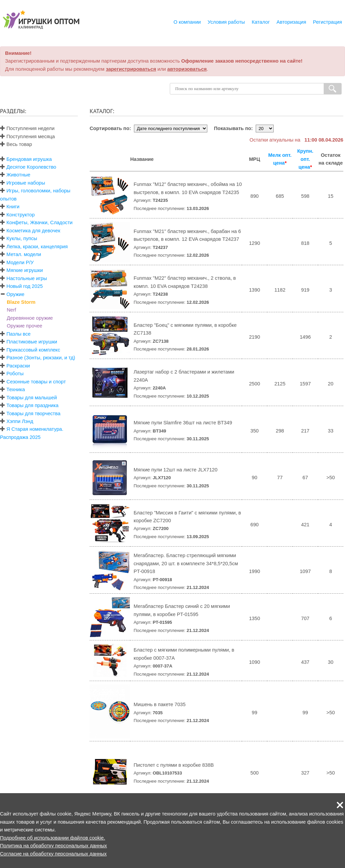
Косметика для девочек (33, 231)
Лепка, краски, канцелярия (37, 247)
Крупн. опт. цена (305, 159)
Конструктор (21, 215)
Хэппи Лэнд (20, 421)
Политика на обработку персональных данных (53, 846)
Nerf (11, 310)
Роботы (15, 374)
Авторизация (292, 22)
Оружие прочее (25, 326)
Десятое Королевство (31, 167)
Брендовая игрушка (29, 159)
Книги (13, 207)
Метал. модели (24, 254)
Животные (18, 175)
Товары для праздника (32, 405)
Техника (16, 389)
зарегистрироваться (131, 69)
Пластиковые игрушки (32, 342)
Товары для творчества (33, 414)
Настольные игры (27, 278)
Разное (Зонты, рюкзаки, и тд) (41, 358)
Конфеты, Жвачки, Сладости (39, 223)
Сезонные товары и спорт (36, 382)
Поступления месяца (27, 136)
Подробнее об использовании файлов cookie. (53, 838)
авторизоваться (187, 69)
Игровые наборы (26, 183)
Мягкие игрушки (25, 270)
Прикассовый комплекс (33, 350)
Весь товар (16, 144)
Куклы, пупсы (22, 238)
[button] (340, 805)
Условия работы (226, 22)
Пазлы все (18, 334)
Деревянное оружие (30, 318)
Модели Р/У (20, 262)
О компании (187, 22)
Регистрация (327, 22)
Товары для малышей (32, 398)
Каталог (261, 22)
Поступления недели (27, 128)
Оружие (15, 294)
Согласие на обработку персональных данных (53, 854)
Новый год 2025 (25, 286)
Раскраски (18, 366)
